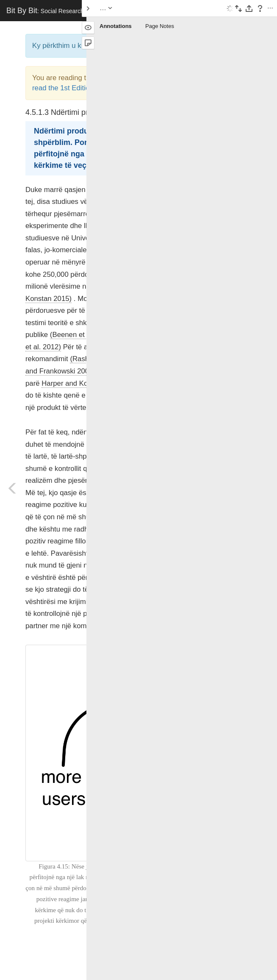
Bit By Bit (68, 11)
